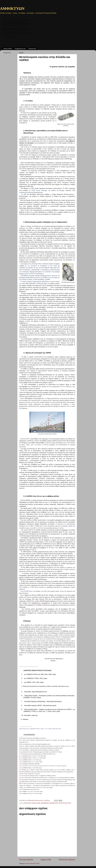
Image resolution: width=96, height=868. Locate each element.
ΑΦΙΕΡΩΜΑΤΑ (45, 803)
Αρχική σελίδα (8, 49)
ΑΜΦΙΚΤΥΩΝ (12, 9)
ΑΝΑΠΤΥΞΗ (27, 803)
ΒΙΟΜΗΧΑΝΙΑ (54, 803)
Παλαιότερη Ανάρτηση (67, 860)
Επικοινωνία (32, 49)
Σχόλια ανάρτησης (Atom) (33, 863)
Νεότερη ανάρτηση (26, 860)
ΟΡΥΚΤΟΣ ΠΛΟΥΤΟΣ (65, 803)
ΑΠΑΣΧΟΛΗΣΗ (36, 803)
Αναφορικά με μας (20, 49)
